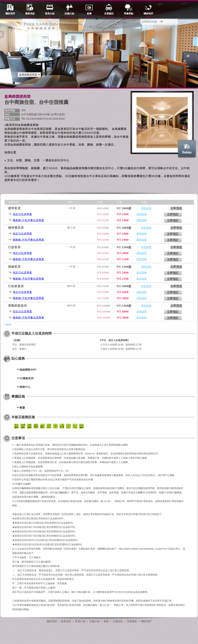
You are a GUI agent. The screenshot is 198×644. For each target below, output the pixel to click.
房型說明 (146, 208)
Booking (187, 152)
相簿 (89, 15)
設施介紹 (69, 15)
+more (8, 324)
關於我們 (10, 15)
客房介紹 (50, 15)
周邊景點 (129, 15)
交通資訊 (109, 15)
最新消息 (30, 15)
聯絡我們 (148, 15)
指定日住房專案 (22, 214)
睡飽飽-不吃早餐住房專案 (28, 220)
